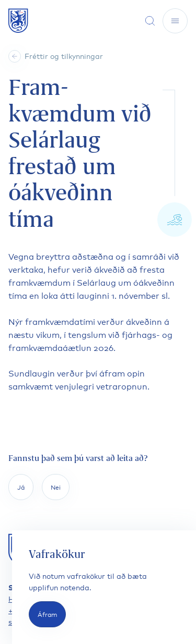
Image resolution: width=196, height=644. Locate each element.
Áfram (47, 614)
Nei (56, 487)
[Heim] (15, 56)
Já (21, 487)
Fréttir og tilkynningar (64, 56)
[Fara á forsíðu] (18, 21)
